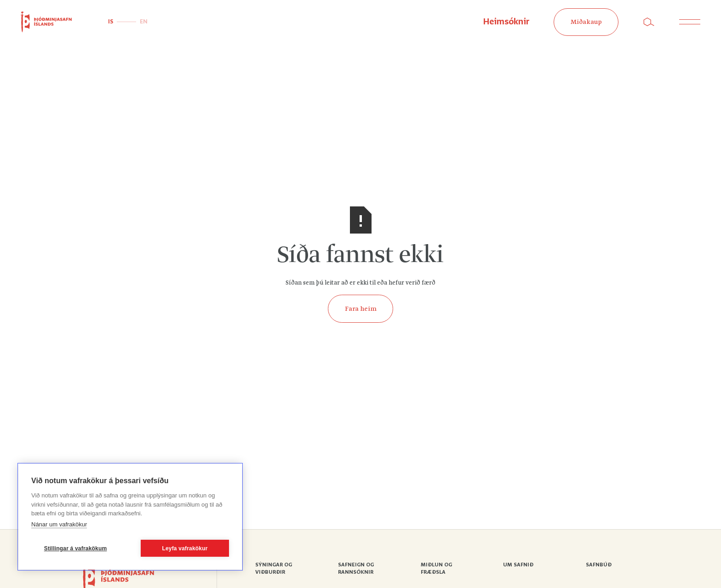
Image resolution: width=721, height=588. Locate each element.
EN (144, 22)
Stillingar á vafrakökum (76, 548)
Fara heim (361, 309)
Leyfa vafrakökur (185, 548)
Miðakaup (586, 22)
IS (111, 22)
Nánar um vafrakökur (59, 524)
